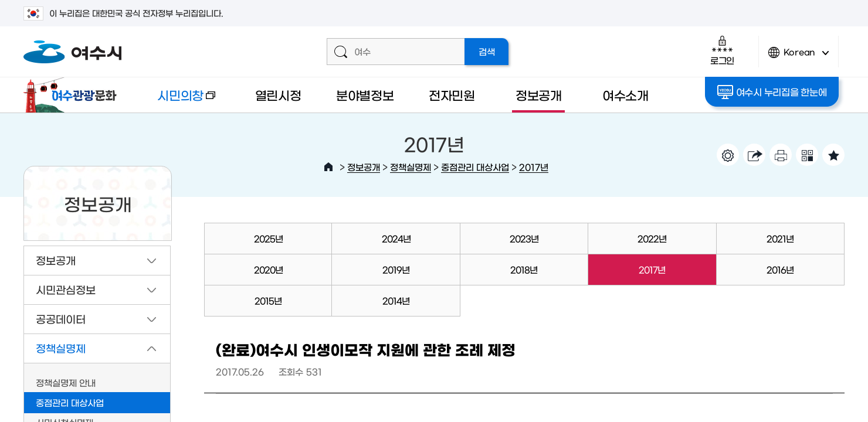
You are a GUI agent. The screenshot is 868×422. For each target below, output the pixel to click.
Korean (799, 57)
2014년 (396, 300)
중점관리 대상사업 (475, 167)
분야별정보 (365, 95)
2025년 (268, 238)
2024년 (396, 238)
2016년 (780, 269)
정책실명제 (411, 167)
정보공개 (539, 95)
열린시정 (278, 95)
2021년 (780, 238)
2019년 (396, 269)
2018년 (524, 269)
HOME (328, 167)
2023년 (524, 238)
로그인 (722, 50)
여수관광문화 (73, 95)
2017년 (534, 167)
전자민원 (452, 95)
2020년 (268, 269)
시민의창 (177, 101)
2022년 (652, 238)
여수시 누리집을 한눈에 (772, 92)
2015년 (268, 300)
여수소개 (625, 95)
